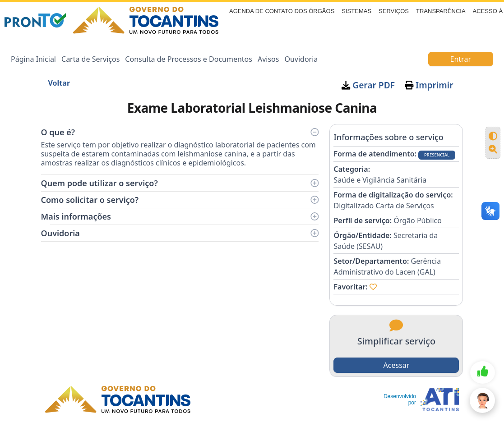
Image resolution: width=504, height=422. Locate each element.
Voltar (59, 83)
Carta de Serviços (90, 59)
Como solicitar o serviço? (180, 200)
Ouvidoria (301, 59)
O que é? (180, 132)
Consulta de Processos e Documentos (189, 59)
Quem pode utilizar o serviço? (180, 183)
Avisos (268, 59)
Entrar (461, 59)
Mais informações (180, 216)
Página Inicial (33, 59)
